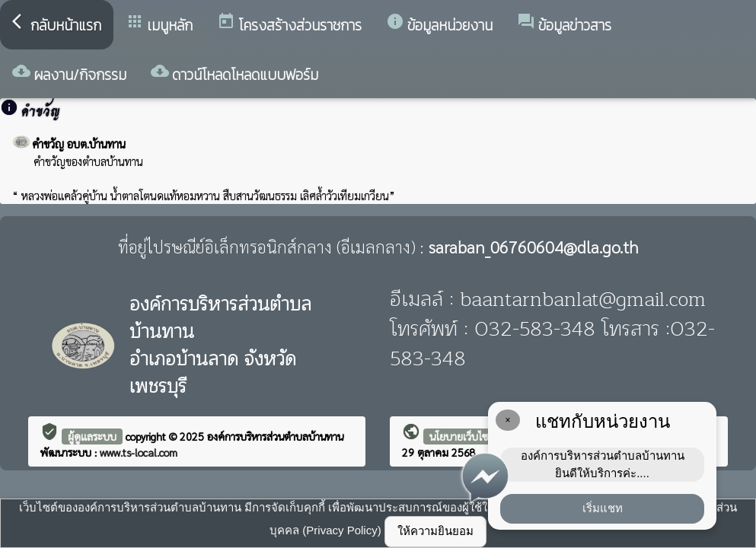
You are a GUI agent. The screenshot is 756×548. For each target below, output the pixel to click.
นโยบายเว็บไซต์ (462, 436)
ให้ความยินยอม (435, 531)
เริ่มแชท (603, 508)
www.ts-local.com (139, 452)
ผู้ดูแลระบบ (92, 436)
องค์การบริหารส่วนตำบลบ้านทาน (275, 436)
